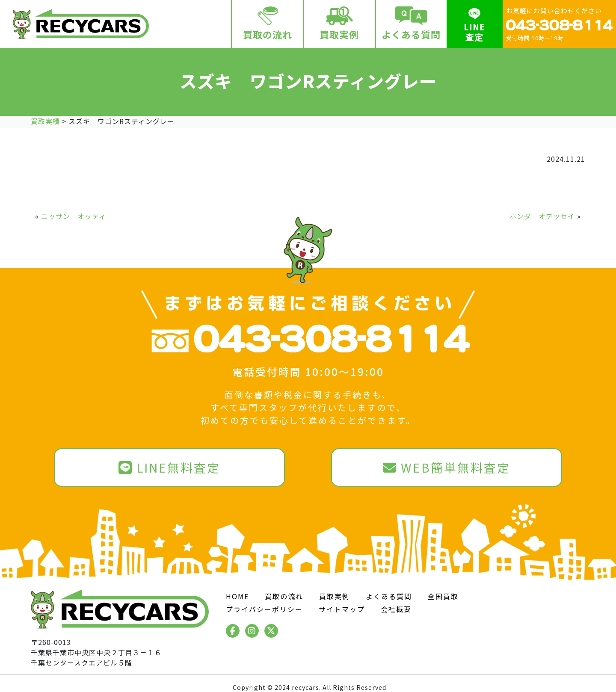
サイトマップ (342, 609)
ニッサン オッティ (74, 216)
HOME (237, 596)
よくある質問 (411, 24)
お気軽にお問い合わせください (559, 24)
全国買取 (443, 596)
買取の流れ (268, 24)
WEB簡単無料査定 (447, 467)
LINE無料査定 (169, 467)
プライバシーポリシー (264, 609)
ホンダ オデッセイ (542, 216)
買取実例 (339, 24)
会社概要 (396, 609)
